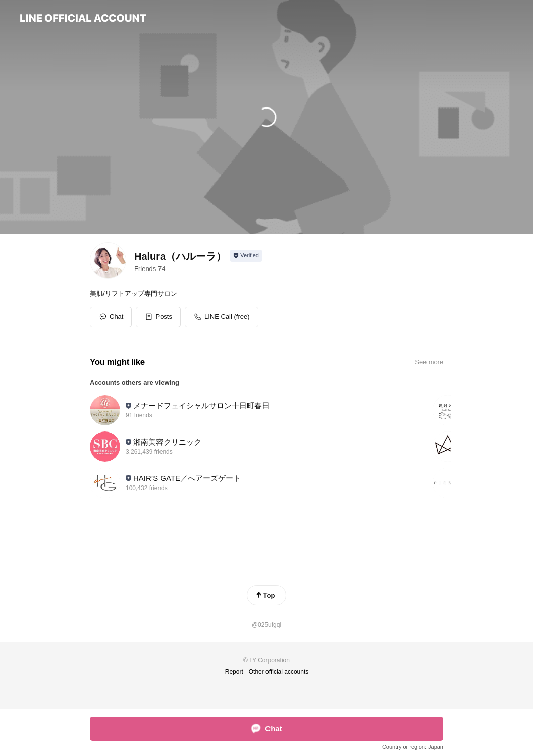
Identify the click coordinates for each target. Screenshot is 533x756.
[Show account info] (246, 256)
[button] (158, 317)
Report (234, 672)
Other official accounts (279, 672)
